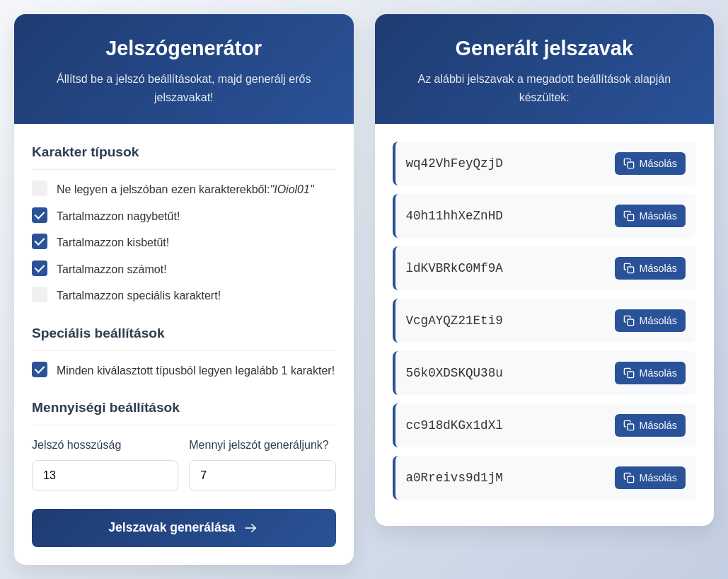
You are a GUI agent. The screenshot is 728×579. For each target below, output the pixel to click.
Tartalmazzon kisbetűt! (100, 241)
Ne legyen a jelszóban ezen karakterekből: (173, 190)
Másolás (650, 164)
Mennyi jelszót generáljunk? (259, 445)
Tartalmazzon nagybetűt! (106, 215)
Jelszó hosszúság (76, 445)
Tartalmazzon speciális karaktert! (126, 294)
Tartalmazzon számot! (99, 268)
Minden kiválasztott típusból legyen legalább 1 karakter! (183, 369)
